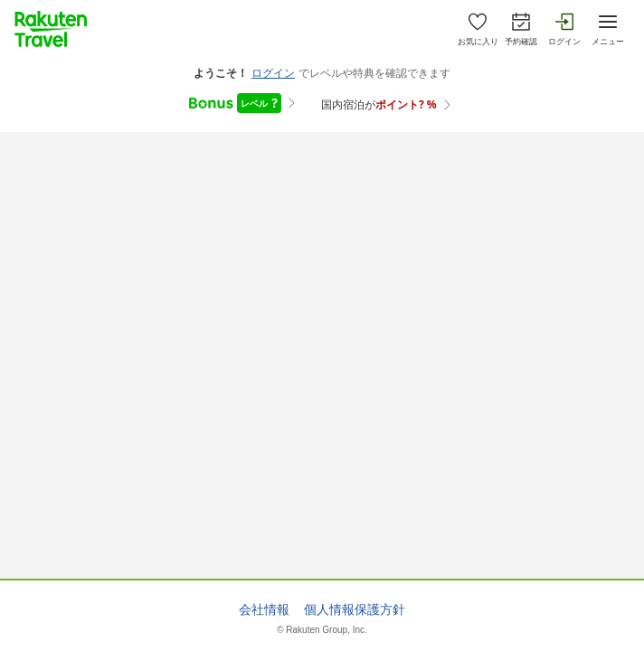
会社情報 (264, 609)
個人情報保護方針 (355, 609)
